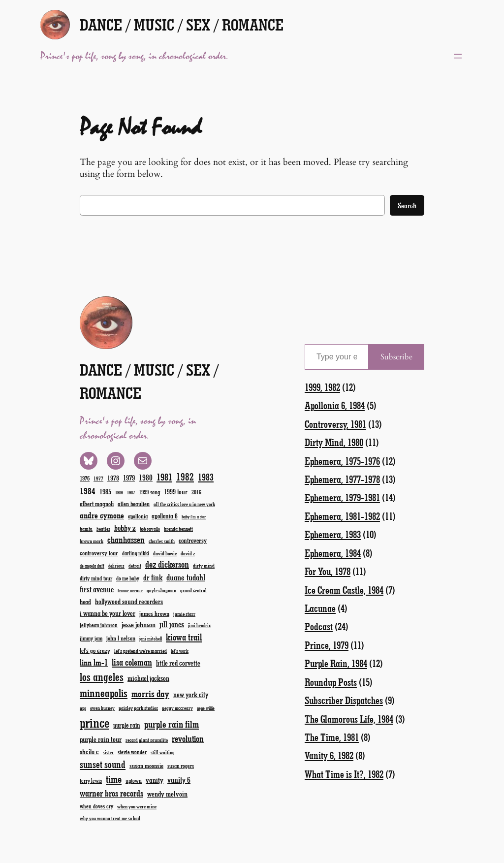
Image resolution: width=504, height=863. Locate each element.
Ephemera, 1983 (333, 534)
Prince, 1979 (327, 645)
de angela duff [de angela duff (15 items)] (92, 566)
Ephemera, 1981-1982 (342, 516)
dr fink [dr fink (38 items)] (153, 577)
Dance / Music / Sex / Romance (182, 24)
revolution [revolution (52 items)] (188, 738)
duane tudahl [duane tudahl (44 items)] (186, 577)
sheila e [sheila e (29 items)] (89, 751)
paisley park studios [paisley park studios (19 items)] (138, 708)
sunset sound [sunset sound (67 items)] (103, 764)
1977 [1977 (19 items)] (98, 478)
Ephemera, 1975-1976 (342, 461)
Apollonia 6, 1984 (335, 405)
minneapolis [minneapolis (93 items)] (104, 693)
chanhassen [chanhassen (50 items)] (126, 540)
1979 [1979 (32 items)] (129, 478)
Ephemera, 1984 (333, 553)
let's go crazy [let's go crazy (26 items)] (95, 650)
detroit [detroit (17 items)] (135, 566)
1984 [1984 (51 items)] (88, 491)
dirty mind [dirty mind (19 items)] (204, 565)
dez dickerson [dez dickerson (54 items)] (167, 564)
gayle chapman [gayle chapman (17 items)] (161, 590)
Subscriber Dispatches (344, 700)
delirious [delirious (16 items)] (116, 566)
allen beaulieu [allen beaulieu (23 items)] (134, 504)
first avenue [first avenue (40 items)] (97, 589)
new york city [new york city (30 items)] (191, 694)
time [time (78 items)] (114, 779)
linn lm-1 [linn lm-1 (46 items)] (94, 662)
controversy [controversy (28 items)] (193, 540)
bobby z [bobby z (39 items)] (125, 527)
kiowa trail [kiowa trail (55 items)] (184, 637)
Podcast (319, 626)
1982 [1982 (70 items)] (185, 477)
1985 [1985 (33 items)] (105, 491)
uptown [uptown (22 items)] (134, 780)
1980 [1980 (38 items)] (146, 477)
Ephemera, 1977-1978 (342, 479)
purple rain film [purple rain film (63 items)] (172, 724)
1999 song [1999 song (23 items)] (149, 492)
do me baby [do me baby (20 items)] (128, 578)
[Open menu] (458, 56)
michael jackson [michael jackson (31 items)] (148, 678)
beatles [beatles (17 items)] (103, 529)
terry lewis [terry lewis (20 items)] (91, 781)
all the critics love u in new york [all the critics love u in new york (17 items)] (184, 504)
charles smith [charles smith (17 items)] (162, 541)
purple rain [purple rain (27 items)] (127, 725)
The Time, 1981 (332, 737)
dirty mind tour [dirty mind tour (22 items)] (96, 578)
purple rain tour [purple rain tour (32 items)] (101, 739)
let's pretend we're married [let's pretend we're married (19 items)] (141, 651)
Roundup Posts (331, 682)
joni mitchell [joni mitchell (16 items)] (151, 639)
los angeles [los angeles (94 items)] (102, 677)
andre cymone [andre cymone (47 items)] (102, 515)
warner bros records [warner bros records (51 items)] (111, 793)
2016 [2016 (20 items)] (196, 492)
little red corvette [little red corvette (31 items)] (178, 663)
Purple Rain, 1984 (336, 663)
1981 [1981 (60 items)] (164, 477)
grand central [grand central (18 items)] (193, 590)
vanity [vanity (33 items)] (155, 780)
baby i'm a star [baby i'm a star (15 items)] (194, 517)
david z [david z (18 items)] (188, 553)
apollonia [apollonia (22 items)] (138, 516)
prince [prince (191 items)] (94, 722)
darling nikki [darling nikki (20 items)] (136, 553)
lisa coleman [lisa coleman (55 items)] (132, 662)
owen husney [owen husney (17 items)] (102, 708)
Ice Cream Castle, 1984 (344, 590)
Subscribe (396, 357)
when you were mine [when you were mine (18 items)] (137, 806)
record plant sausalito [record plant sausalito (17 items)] (147, 740)
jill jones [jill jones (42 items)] (172, 624)
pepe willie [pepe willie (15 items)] (206, 708)
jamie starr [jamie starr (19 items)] (184, 614)
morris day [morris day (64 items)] (150, 693)
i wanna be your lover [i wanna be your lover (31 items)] (108, 613)
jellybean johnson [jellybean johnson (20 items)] (99, 625)
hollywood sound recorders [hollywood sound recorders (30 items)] (129, 601)
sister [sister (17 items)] (108, 752)
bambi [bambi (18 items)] (86, 528)
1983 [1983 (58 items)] (206, 477)
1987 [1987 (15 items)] (131, 493)
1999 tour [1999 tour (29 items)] (176, 492)
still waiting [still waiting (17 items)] (163, 752)
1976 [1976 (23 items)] (85, 478)
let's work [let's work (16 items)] (180, 651)
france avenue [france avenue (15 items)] (130, 591)
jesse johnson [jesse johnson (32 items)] (139, 624)
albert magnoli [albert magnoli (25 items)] (97, 503)
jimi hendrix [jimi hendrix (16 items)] (199, 625)
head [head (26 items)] (85, 601)
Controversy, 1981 (335, 424)
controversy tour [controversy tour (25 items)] (99, 553)
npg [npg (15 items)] (83, 708)
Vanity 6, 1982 (329, 755)
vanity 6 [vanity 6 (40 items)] (179, 780)
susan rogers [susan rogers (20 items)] (181, 766)
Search (407, 205)
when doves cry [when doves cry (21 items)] (96, 806)
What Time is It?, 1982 (344, 774)
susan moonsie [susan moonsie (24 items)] (146, 765)
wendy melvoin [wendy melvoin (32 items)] (167, 794)
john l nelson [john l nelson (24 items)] (121, 638)
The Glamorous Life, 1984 (349, 719)
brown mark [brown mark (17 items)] (92, 541)
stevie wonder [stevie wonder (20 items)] (132, 752)
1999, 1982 (322, 387)
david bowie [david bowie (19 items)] (165, 553)
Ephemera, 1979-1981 (342, 497)
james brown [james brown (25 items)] (154, 613)
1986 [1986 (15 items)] (119, 493)
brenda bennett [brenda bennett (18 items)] (178, 528)
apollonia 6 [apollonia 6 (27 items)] (165, 516)
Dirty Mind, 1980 (334, 442)
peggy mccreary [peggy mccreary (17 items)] (177, 708)
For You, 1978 (328, 571)
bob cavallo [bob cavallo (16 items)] (150, 529)
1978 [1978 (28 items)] (113, 478)
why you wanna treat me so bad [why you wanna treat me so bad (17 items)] (110, 818)
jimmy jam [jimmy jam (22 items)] (91, 638)
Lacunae (320, 608)
